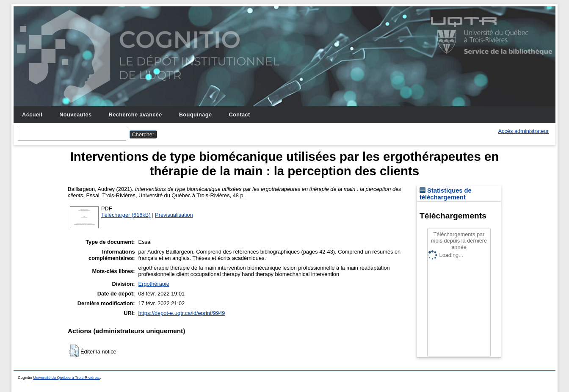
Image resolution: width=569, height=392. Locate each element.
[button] (74, 351)
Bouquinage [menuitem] (196, 115)
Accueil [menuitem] (32, 115)
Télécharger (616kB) (126, 215)
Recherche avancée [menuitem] (135, 115)
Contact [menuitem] (239, 115)
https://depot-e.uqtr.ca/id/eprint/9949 (182, 313)
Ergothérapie (154, 284)
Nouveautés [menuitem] (75, 115)
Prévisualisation (174, 215)
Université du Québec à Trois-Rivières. (66, 378)
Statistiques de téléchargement (446, 194)
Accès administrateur (523, 131)
